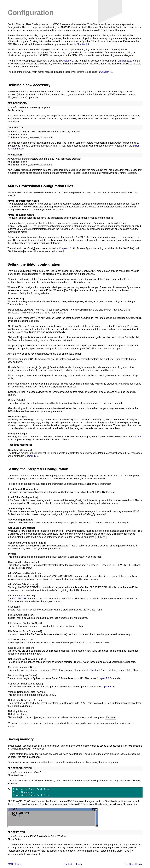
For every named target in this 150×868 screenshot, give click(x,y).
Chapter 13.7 (134, 437)
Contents (68, 864)
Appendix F (108, 687)
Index (79, 864)
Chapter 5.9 (83, 44)
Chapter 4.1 (106, 72)
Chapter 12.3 (32, 456)
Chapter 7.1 (103, 678)
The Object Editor (133, 864)
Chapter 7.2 (96, 670)
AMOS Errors (14, 864)
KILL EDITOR (19, 599)
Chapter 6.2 (67, 61)
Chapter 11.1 (125, 61)
